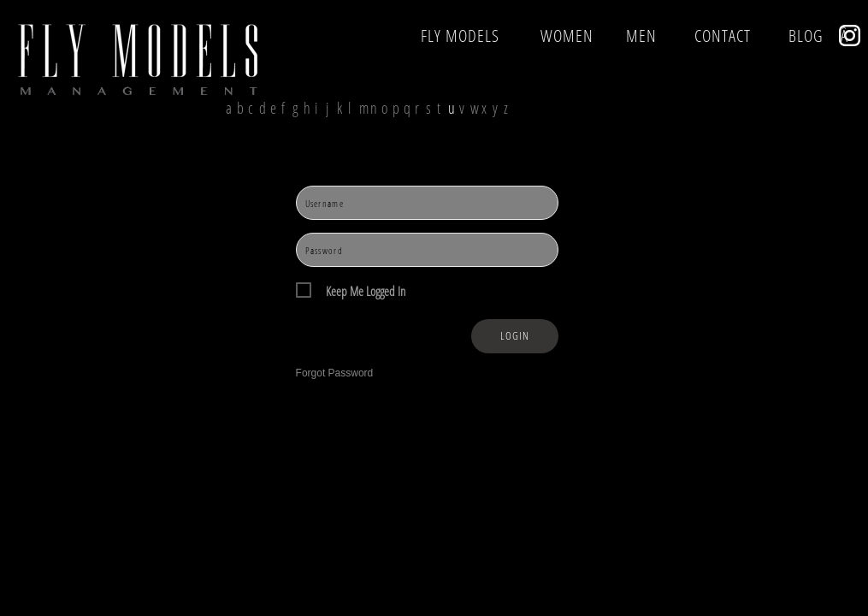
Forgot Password (335, 373)
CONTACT (723, 36)
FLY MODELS (460, 36)
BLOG (806, 36)
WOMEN (567, 36)
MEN (641, 36)
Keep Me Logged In (366, 291)
